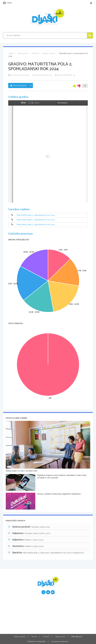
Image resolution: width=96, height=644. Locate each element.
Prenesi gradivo (18, 85)
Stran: (24, 103)
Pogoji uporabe (20, 636)
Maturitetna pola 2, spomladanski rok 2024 (36, 215)
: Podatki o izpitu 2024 (26, 540)
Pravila (34, 636)
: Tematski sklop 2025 (29, 527)
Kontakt (46, 636)
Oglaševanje (60, 636)
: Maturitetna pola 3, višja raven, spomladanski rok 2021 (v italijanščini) (46, 553)
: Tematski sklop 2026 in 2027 (29, 533)
